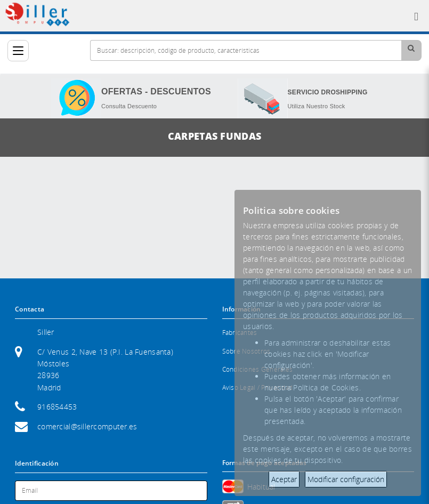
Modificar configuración (346, 479)
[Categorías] (18, 51)
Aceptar (284, 479)
